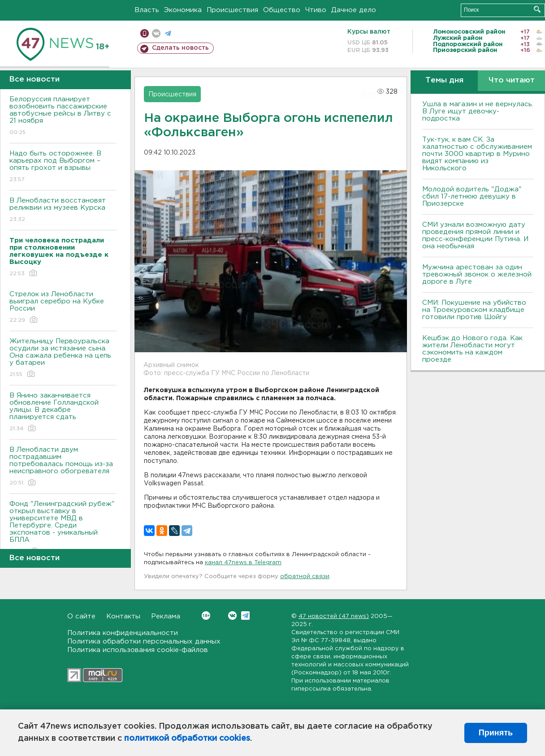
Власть (147, 10)
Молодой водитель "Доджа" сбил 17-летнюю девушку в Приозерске (472, 197)
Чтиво (316, 10)
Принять (496, 733)
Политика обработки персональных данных (144, 642)
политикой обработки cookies (187, 739)
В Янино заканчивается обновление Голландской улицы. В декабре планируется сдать (63, 413)
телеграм (168, 33)
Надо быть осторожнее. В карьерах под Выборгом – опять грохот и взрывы (63, 167)
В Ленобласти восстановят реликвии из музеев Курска (63, 210)
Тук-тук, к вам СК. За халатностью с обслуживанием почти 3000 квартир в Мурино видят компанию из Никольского (477, 154)
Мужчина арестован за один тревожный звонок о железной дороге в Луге (477, 274)
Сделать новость (180, 48)
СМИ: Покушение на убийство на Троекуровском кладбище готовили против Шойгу (474, 310)
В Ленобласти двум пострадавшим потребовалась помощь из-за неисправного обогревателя (63, 467)
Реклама (166, 616)
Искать (537, 9)
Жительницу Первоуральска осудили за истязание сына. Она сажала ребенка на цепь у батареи (63, 358)
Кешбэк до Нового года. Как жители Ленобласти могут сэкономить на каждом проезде (472, 349)
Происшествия (232, 10)
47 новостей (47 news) (334, 616)
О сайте (81, 616)
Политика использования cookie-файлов (138, 650)
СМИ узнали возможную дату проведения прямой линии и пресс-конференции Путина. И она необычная (475, 235)
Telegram (245, 616)
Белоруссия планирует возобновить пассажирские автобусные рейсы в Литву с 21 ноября (63, 116)
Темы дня (444, 80)
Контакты (123, 616)
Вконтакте (206, 616)
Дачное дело (354, 10)
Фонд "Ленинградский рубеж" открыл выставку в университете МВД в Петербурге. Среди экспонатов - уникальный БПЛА (63, 528)
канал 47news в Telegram (243, 563)
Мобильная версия (145, 33)
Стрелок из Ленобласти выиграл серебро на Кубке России (63, 308)
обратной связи (305, 577)
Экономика (183, 10)
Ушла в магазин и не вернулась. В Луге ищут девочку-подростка (478, 111)
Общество (282, 10)
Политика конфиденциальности (123, 633)
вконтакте (156, 33)
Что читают (512, 80)
